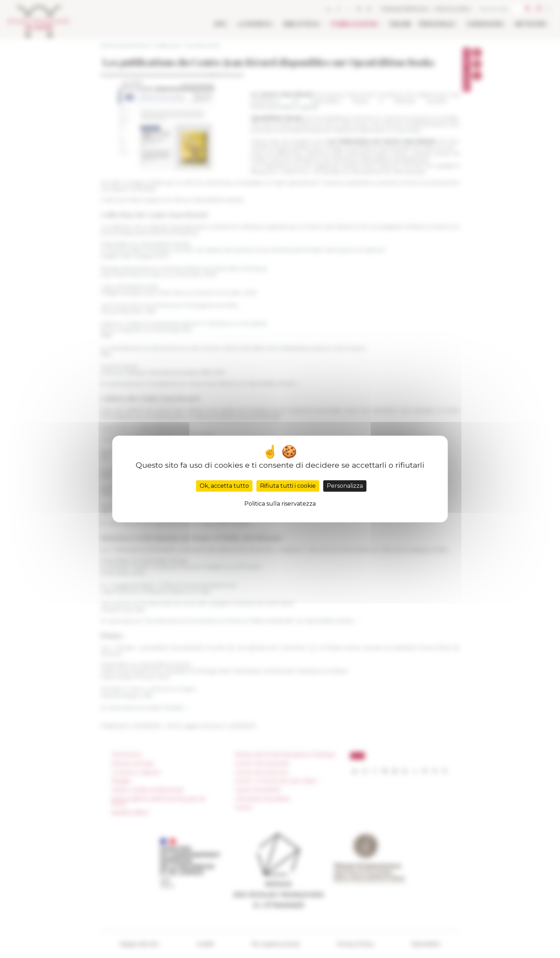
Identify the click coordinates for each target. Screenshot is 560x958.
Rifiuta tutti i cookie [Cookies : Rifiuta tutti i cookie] (288, 486)
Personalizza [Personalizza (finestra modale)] (345, 486)
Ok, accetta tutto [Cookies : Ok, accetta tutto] (224, 486)
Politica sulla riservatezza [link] (280, 504)
